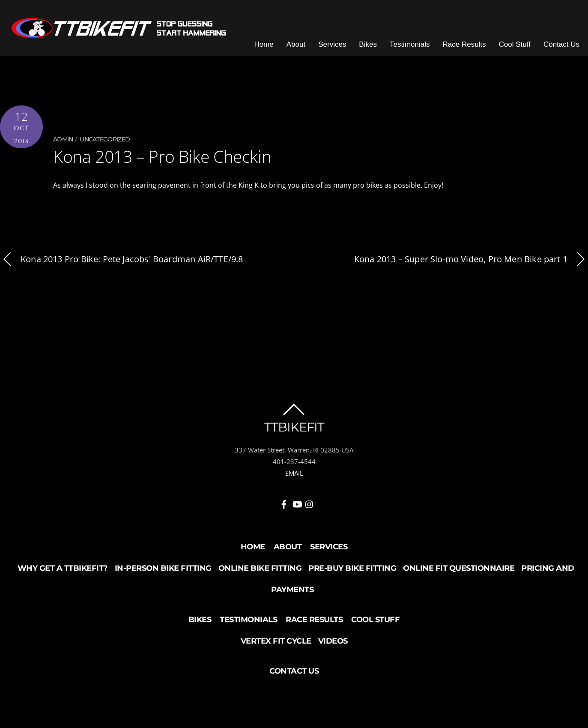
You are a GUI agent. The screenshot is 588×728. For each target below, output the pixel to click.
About (299, 47)
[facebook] (284, 505)
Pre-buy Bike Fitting (352, 570)
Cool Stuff (518, 47)
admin (63, 142)
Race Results (467, 47)
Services (335, 47)
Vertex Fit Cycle (276, 643)
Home (267, 47)
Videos (333, 643)
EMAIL (294, 476)
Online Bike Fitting (260, 570)
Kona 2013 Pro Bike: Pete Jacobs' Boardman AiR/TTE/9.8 (122, 262)
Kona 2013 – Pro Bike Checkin (160, 159)
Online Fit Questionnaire (459, 570)
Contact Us (564, 47)
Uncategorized (105, 142)
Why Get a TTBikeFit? (63, 570)
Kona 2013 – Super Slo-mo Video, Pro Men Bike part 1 (471, 262)
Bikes (371, 47)
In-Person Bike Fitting (163, 570)
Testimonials (413, 47)
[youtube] (297, 505)
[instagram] (310, 505)
